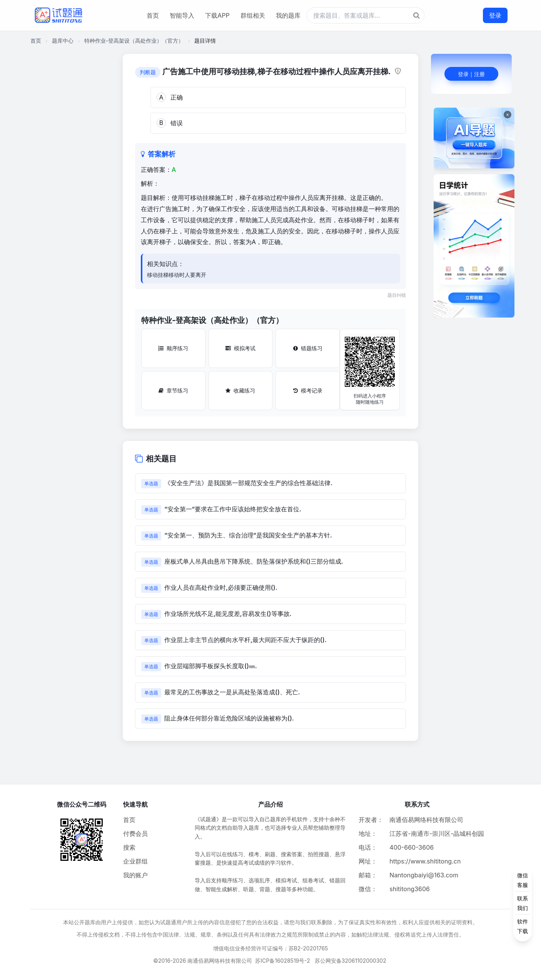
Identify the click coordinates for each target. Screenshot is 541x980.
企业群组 (135, 861)
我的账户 (135, 875)
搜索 (129, 847)
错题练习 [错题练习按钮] (308, 348)
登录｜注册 (471, 74)
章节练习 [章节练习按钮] (173, 390)
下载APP (217, 15)
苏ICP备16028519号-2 (283, 961)
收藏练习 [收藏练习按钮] (240, 390)
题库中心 (63, 41)
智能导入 (182, 15)
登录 (495, 15)
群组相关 (253, 15)
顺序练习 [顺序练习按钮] (173, 348)
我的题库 (288, 15)
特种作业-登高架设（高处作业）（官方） (134, 41)
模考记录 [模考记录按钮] (308, 390)
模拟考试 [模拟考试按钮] (240, 348)
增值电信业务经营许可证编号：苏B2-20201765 (271, 948)
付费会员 (135, 834)
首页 (153, 15)
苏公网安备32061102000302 (351, 961)
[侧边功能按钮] (523, 903)
